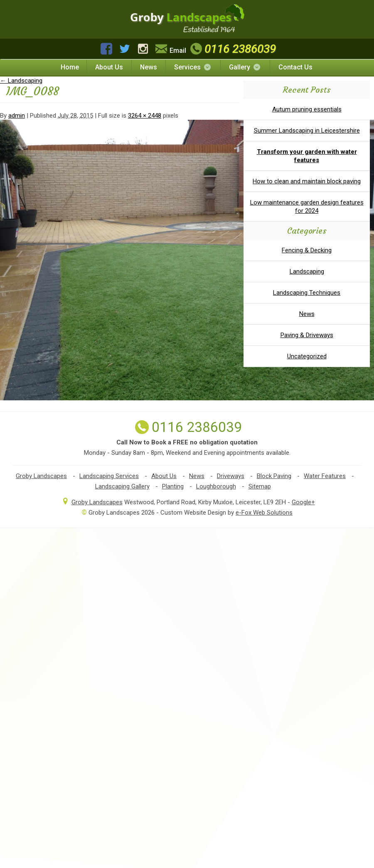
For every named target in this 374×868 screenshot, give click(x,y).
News (149, 67)
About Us (109, 67)
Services (193, 67)
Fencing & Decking (307, 250)
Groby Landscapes (41, 476)
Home (70, 67)
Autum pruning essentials (307, 109)
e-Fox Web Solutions (264, 513)
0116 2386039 (232, 49)
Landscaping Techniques (307, 293)
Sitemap (260, 486)
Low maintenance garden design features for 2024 (307, 207)
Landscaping (21, 81)
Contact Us (295, 67)
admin (17, 116)
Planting (173, 486)
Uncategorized (307, 356)
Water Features (325, 476)
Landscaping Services (109, 476)
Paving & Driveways (307, 335)
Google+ (303, 502)
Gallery (245, 67)
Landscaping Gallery (122, 486)
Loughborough (216, 486)
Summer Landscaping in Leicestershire (307, 131)
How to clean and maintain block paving (307, 181)
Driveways (231, 476)
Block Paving (274, 476)
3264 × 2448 (145, 116)
